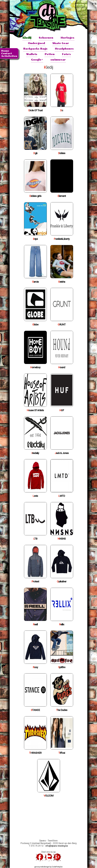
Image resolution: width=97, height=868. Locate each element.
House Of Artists (35, 410)
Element (62, 196)
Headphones (64, 49)
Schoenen (46, 38)
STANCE (35, 710)
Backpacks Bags (35, 49)
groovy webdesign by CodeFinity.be (48, 867)
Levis (35, 496)
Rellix (62, 624)
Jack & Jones (62, 453)
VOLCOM (48, 796)
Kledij (27, 38)
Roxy (35, 667)
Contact (7, 53)
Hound (62, 367)
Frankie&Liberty (62, 239)
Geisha (62, 282)
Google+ (37, 60)
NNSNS (62, 539)
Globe (35, 325)
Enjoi (35, 239)
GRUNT (62, 325)
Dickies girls (35, 196)
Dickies (62, 153)
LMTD (62, 496)
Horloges (67, 38)
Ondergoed (36, 43)
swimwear (58, 60)
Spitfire (62, 667)
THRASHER (35, 753)
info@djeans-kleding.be (57, 846)
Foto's (66, 54)
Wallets (32, 54)
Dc (62, 110)
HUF (62, 410)
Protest (35, 581)
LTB (35, 539)
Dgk (35, 153)
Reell (35, 624)
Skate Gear (61, 43)
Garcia (35, 282)
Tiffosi (62, 753)
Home (5, 51)
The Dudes (62, 710)
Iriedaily (35, 453)
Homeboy (35, 367)
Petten (50, 54)
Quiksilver (62, 581)
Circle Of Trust (35, 110)
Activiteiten (9, 56)
